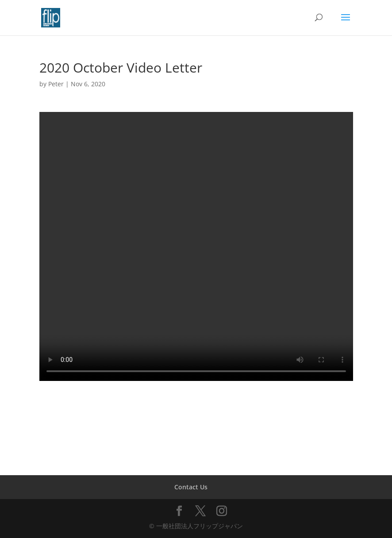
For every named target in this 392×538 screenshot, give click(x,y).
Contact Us (191, 487)
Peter (56, 84)
